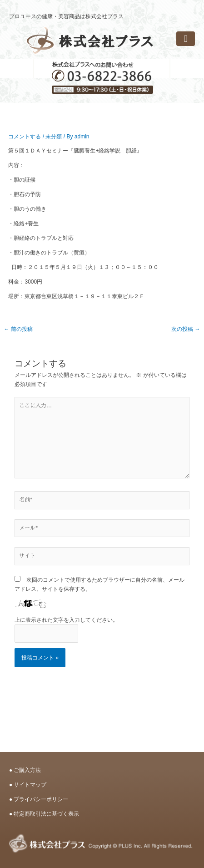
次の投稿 (186, 329)
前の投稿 (18, 329)
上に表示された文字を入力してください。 (66, 620)
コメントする (25, 137)
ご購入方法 (27, 770)
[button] (186, 39)
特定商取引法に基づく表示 (46, 814)
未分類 (54, 137)
